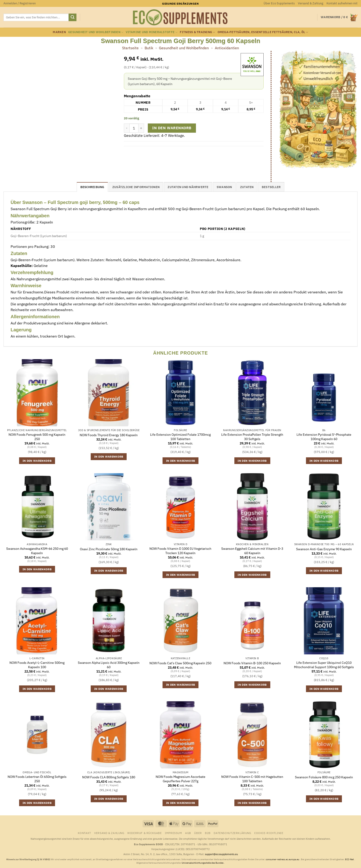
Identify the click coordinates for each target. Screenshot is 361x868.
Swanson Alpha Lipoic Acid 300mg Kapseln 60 (109, 665)
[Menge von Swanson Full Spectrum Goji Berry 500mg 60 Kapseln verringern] (127, 128)
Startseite (130, 48)
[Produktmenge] (134, 128)
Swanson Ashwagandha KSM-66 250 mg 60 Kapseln (37, 551)
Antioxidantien (227, 48)
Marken (59, 32)
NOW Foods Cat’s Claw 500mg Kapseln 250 (180, 663)
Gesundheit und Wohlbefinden (96, 32)
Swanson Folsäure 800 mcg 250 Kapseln (324, 777)
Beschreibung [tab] (92, 187)
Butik (149, 48)
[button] (20, 3)
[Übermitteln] (73, 17)
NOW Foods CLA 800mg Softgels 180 (109, 777)
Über (198, 833)
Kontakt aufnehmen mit (342, 3)
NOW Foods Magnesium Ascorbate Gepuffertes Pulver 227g (180, 779)
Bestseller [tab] (271, 187)
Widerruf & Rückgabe (145, 833)
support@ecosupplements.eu (221, 854)
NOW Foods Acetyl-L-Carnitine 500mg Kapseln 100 (37, 665)
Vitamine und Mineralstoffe (152, 32)
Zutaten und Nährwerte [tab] (188, 187)
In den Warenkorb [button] (37, 461)
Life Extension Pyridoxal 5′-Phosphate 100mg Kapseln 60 (324, 437)
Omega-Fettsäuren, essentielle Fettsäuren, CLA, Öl (263, 32)
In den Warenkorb (172, 128)
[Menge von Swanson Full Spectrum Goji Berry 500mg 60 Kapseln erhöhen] (141, 128)
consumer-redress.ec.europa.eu (283, 859)
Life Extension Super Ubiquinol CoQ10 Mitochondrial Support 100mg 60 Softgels (324, 665)
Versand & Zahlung (311, 3)
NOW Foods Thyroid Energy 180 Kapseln (109, 435)
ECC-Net (350, 859)
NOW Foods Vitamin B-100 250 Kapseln (252, 663)
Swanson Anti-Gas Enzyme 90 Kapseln (324, 549)
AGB (188, 833)
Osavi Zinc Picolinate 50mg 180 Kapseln (109, 549)
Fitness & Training (197, 32)
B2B (208, 833)
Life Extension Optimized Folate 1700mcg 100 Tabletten (180, 437)
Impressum (173, 833)
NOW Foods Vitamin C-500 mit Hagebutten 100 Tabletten (252, 779)
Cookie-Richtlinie (269, 833)
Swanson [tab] (224, 187)
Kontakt (84, 833)
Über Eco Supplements (279, 3)
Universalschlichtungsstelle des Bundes (203, 863)
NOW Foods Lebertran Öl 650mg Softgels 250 (37, 779)
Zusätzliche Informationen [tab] (136, 187)
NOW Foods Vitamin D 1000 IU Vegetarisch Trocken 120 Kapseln (180, 551)
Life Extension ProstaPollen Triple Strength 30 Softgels (252, 437)
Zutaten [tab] (247, 187)
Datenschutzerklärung (232, 833)
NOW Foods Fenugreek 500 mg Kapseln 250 (37, 437)
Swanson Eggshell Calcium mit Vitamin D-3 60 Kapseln (252, 551)
